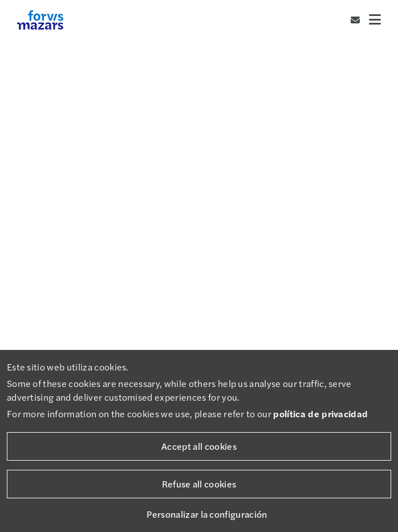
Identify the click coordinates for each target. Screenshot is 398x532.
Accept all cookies (199, 446)
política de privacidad (320, 414)
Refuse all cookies (199, 484)
